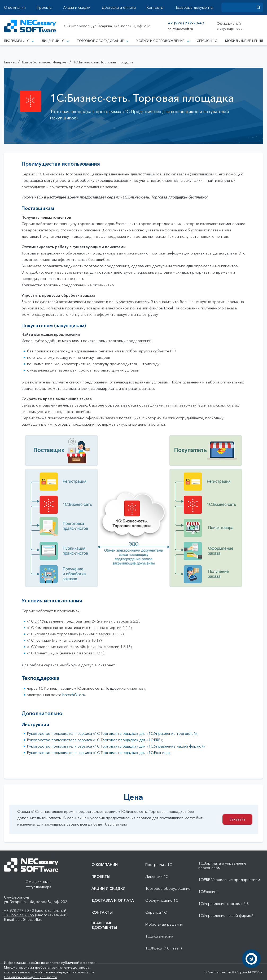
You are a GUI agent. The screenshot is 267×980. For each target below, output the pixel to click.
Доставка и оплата (119, 8)
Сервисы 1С (207, 41)
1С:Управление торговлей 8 (224, 904)
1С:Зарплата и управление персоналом (222, 866)
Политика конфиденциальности (30, 977)
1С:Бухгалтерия (159, 936)
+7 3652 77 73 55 (19, 915)
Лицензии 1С (55, 41)
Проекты (45, 8)
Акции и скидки (77, 8)
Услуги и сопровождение (163, 41)
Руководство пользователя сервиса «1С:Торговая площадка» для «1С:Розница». (99, 753)
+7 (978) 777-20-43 (186, 23)
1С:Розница (208, 892)
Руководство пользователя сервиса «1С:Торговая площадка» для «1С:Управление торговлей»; (113, 733)
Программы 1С (19, 41)
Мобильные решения (244, 41)
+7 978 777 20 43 (19, 910)
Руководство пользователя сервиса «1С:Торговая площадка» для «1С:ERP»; (95, 740)
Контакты (155, 8)
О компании (15, 8)
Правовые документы (194, 8)
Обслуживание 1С (162, 901)
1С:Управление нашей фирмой (226, 916)
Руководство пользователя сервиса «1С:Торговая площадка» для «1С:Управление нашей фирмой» (116, 746)
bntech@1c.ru (74, 695)
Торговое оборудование (102, 41)
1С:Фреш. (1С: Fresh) (163, 948)
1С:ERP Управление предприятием (229, 880)
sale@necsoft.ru (180, 29)
